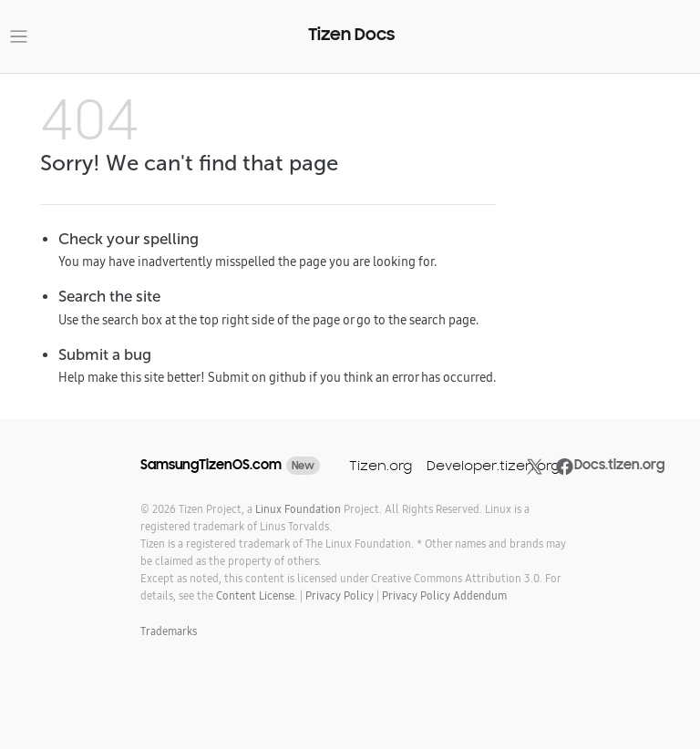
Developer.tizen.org (493, 465)
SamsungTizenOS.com (211, 465)
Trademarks (169, 631)
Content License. (257, 595)
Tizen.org (381, 465)
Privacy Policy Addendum (444, 595)
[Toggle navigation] (19, 37)
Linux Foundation (298, 509)
